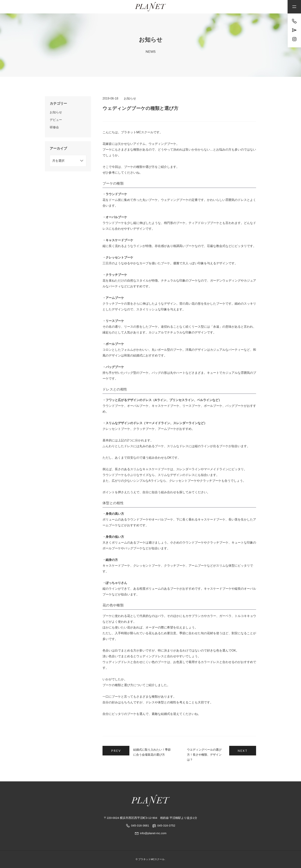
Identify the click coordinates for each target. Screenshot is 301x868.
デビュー (56, 120)
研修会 (54, 127)
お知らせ (130, 98)
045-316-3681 (140, 825)
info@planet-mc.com (150, 833)
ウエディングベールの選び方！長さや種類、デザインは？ (204, 755)
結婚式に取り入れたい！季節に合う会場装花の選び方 (152, 752)
